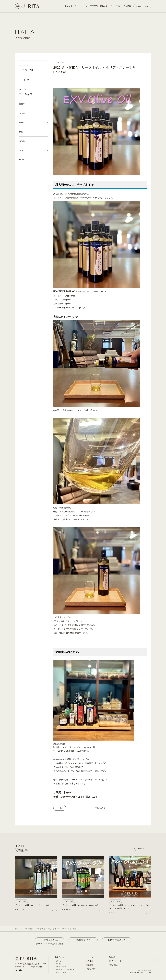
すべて (26, 80)
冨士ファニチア (61, 973)
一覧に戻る (100, 808)
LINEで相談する (117, 940)
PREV (61, 808)
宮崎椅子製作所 (61, 967)
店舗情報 (112, 957)
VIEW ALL (143, 848)
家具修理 (90, 965)
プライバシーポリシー (144, 971)
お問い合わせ (113, 965)
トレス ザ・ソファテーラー (65, 970)
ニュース (90, 957)
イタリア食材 (91, 969)
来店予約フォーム (83, 940)
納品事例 (90, 961)
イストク (59, 961)
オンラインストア (115, 961)
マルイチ (59, 964)
